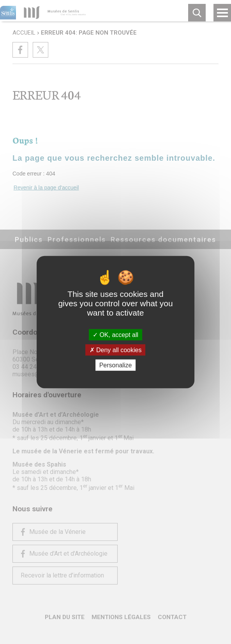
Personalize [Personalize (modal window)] (116, 365)
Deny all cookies (116, 350)
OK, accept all (115, 334)
